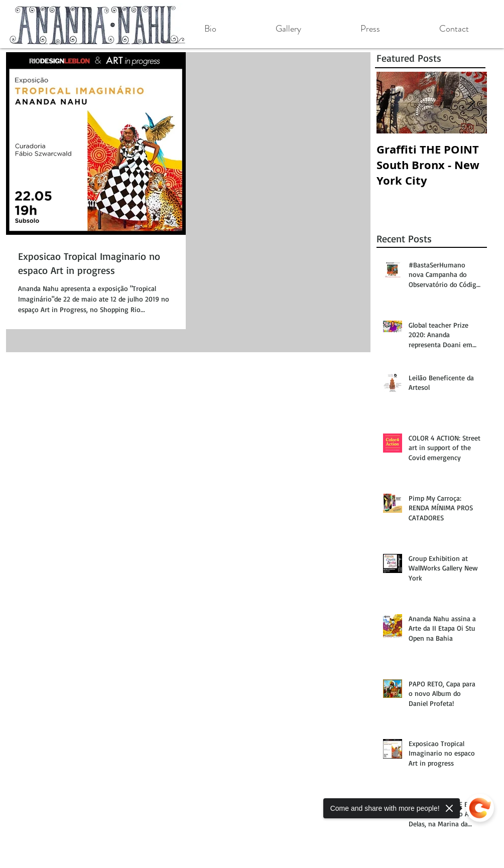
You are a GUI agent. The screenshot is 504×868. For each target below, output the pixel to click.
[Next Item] (471, 103)
